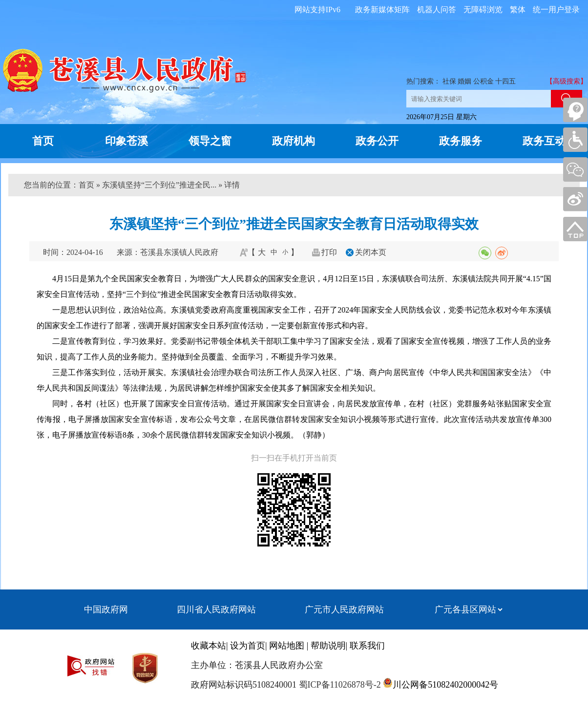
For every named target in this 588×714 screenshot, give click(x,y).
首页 (43, 141)
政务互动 (544, 141)
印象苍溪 (126, 141)
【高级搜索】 (567, 81)
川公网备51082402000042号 (445, 685)
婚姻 (464, 81)
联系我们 (367, 646)
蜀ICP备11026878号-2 (339, 685)
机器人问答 (437, 10)
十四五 (505, 81)
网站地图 (287, 646)
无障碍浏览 (483, 10)
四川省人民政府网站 (216, 609)
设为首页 (248, 646)
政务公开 (377, 141)
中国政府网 (106, 609)
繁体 (518, 10)
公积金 (483, 81)
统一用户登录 (556, 10)
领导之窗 (210, 141)
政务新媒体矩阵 (382, 10)
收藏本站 (209, 646)
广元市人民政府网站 (344, 609)
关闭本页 (371, 252)
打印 (329, 252)
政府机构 (294, 141)
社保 (449, 81)
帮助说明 (328, 646)
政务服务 (461, 141)
